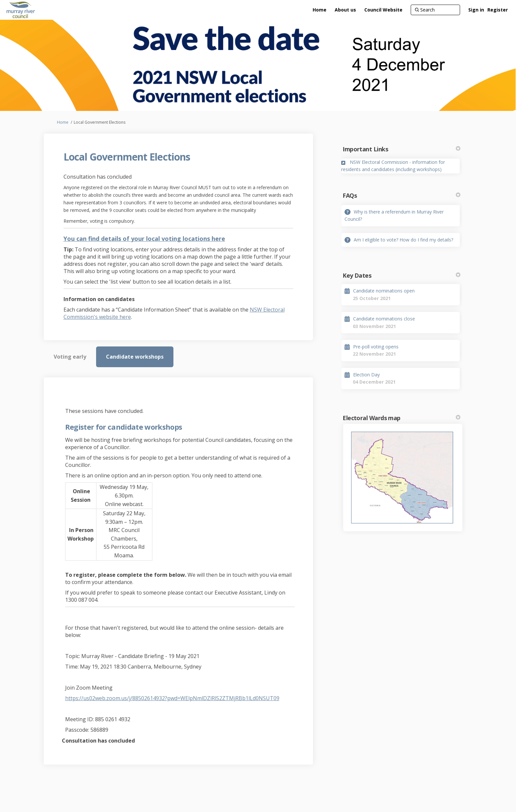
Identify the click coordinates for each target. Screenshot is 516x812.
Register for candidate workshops (124, 427)
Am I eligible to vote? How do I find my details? (403, 240)
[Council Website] (383, 10)
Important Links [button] (401, 149)
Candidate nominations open (384, 291)
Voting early (70, 357)
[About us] (345, 10)
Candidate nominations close (384, 319)
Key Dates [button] (401, 275)
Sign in (476, 10)
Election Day (366, 375)
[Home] (320, 10)
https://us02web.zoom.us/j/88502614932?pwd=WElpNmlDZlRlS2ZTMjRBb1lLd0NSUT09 (172, 698)
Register (498, 10)
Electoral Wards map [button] (401, 418)
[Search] (435, 10)
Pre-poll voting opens (376, 347)
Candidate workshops (135, 357)
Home (63, 122)
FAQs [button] (401, 195)
